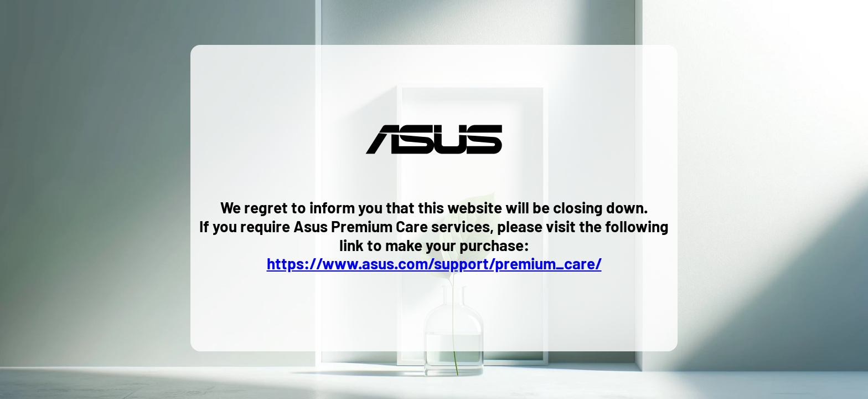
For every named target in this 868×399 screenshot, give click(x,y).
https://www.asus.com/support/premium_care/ (434, 263)
